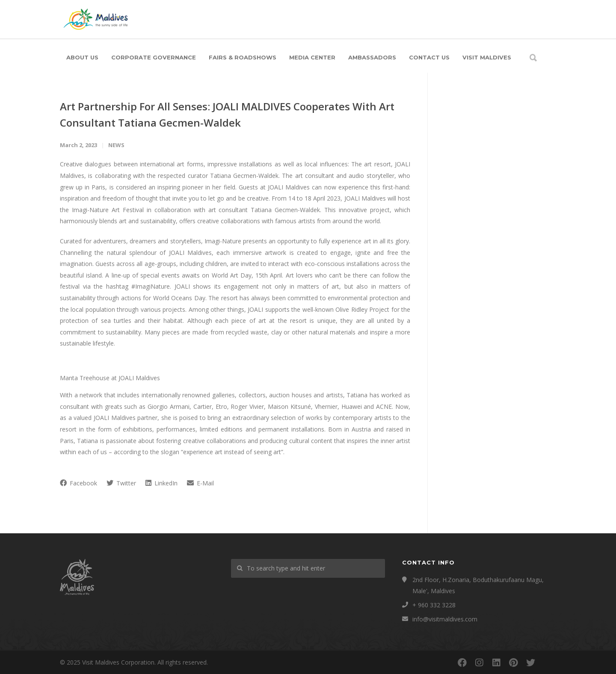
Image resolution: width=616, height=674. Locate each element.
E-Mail (200, 483)
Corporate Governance (154, 57)
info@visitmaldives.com (445, 619)
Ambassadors (372, 57)
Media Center (312, 57)
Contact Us (429, 57)
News (116, 145)
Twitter (121, 483)
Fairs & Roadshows (243, 57)
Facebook (78, 483)
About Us (82, 57)
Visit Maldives (487, 57)
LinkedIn (161, 483)
